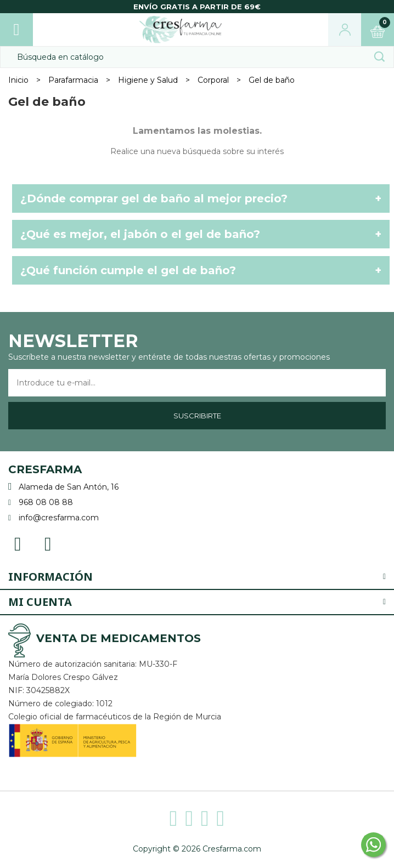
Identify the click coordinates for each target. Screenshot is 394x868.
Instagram (48, 543)
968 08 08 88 (46, 502)
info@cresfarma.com (59, 518)
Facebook (18, 543)
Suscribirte (197, 416)
